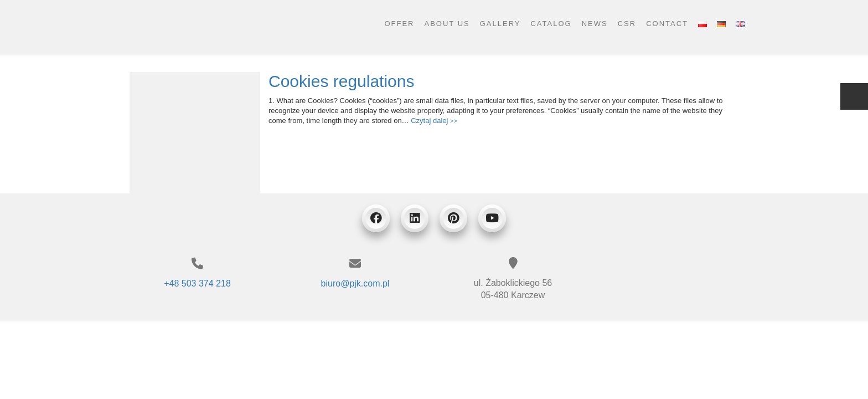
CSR (627, 24)
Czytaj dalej (434, 121)
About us (447, 24)
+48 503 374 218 (197, 283)
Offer (399, 24)
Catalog (551, 24)
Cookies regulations (341, 81)
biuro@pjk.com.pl (355, 283)
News (595, 24)
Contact (667, 24)
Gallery (500, 24)
